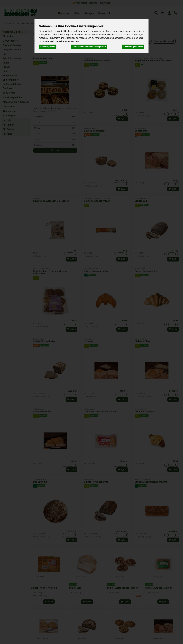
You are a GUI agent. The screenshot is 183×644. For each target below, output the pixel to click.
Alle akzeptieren (48, 47)
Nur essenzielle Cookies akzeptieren (89, 47)
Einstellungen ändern (133, 47)
